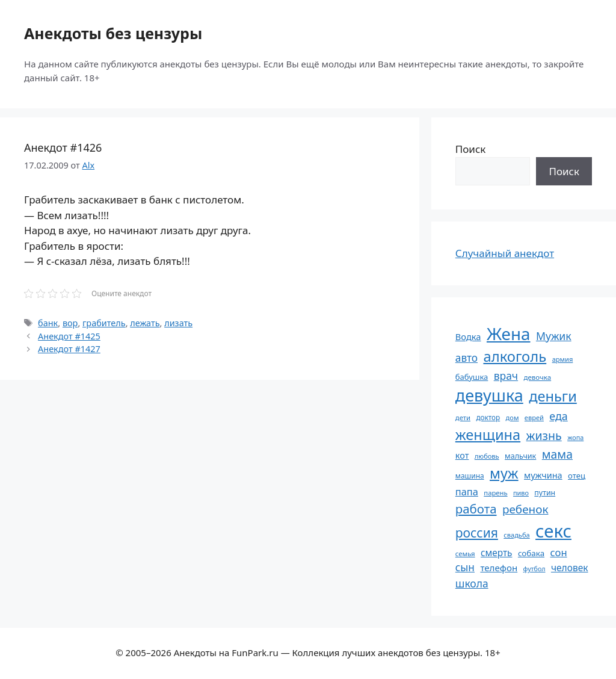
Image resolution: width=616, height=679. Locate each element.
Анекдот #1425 (69, 336)
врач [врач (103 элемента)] (506, 376)
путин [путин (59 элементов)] (545, 493)
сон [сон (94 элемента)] (559, 552)
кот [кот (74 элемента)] (462, 455)
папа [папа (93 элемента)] (467, 491)
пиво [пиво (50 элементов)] (521, 493)
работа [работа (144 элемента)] (476, 509)
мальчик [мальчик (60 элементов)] (520, 456)
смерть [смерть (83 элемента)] (496, 553)
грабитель (104, 323)
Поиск (471, 149)
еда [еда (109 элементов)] (558, 416)
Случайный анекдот (505, 253)
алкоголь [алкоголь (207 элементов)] (515, 356)
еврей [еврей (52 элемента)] (534, 417)
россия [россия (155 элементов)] (477, 532)
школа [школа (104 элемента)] (472, 583)
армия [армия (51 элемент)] (563, 359)
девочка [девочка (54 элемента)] (538, 377)
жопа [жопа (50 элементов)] (575, 437)
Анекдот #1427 (69, 349)
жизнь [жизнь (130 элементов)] (544, 436)
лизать (178, 323)
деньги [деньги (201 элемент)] (553, 396)
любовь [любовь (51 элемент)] (487, 456)
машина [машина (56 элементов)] (470, 476)
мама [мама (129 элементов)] (557, 454)
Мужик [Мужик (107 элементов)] (554, 336)
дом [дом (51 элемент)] (513, 417)
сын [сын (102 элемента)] (465, 567)
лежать (145, 323)
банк (48, 323)
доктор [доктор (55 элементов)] (488, 417)
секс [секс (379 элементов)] (553, 531)
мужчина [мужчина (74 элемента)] (543, 475)
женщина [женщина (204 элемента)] (488, 435)
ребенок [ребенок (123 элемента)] (525, 509)
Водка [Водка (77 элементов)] (468, 336)
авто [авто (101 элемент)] (467, 358)
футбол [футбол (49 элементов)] (534, 569)
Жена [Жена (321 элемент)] (509, 333)
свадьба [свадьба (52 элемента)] (516, 535)
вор (70, 323)
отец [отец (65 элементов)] (577, 476)
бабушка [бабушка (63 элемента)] (472, 377)
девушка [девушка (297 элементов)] (489, 395)
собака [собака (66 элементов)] (531, 553)
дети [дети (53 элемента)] (463, 417)
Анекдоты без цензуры (113, 33)
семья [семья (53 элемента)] (465, 553)
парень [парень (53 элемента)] (495, 493)
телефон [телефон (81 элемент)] (499, 568)
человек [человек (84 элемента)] (570, 568)
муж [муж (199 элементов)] (504, 473)
